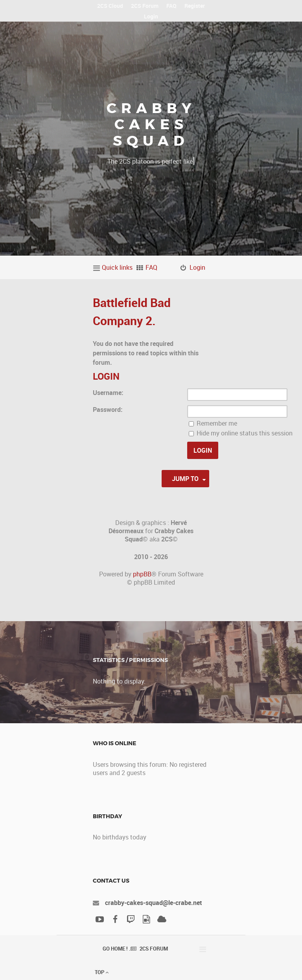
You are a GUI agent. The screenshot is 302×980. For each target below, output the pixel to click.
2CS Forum (154, 949)
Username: (108, 393)
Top (102, 972)
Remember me (213, 423)
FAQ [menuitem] (151, 267)
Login (106, 376)
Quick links (117, 267)
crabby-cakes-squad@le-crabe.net (154, 903)
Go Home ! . (117, 949)
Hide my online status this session (241, 433)
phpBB (142, 574)
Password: (108, 410)
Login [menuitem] (197, 267)
